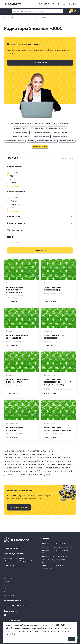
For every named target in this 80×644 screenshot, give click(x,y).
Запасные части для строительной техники (55, 561)
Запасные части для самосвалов (54, 544)
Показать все (13, 186)
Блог (6, 588)
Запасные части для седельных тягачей (57, 547)
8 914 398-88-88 (46, 4)
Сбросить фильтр (65, 158)
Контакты (8, 592)
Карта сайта (9, 595)
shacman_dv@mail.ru (67, 4)
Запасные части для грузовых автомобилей (53, 567)
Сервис (7, 582)
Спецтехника (9, 585)
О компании (9, 578)
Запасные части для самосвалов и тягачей (55, 552)
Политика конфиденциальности (16, 605)
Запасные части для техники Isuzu (55, 556)
